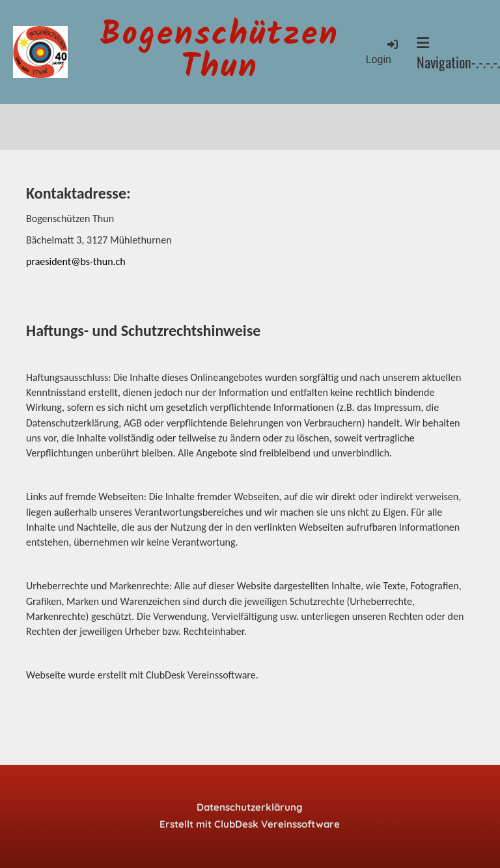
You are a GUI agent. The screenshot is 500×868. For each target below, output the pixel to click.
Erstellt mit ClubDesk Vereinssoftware (250, 824)
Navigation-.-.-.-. (458, 54)
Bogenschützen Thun (220, 52)
